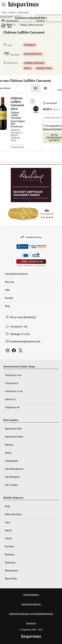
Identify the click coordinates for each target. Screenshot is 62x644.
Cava (8, 522)
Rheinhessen (12, 571)
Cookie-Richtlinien (31, 595)
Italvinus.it (10, 399)
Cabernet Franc (44, 68)
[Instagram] (8, 351)
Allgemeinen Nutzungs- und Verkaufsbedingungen (31, 614)
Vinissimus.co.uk (14, 391)
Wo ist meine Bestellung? (23, 317)
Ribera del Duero (13, 514)
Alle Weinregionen (14, 469)
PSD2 (22, 247)
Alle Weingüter (12, 477)
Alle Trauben (11, 485)
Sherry (8, 453)
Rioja (8, 506)
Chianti (9, 538)
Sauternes (10, 563)
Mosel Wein (11, 579)
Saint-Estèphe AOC (33, 54)
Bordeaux (10, 555)
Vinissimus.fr (12, 383)
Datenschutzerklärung (31, 604)
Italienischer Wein (14, 437)
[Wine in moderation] (31, 263)
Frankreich (30, 45)
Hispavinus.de (12, 407)
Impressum (31, 623)
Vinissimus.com (13, 375)
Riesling (9, 445)
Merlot (28, 68)
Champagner (12, 461)
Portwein (10, 547)
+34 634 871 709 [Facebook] (19, 327)
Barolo (8, 530)
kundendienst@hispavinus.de (25, 342)
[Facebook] (15, 351)
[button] (3, 26)
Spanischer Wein (14, 429)
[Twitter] (21, 351)
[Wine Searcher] (31, 214)
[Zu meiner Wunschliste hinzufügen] (33, 101)
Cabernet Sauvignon (34, 63)
